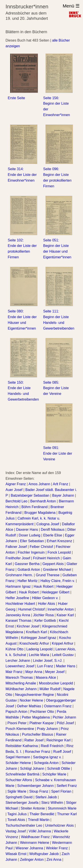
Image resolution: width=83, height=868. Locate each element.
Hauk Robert (44, 586)
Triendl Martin (39, 820)
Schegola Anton (46, 763)
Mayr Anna (34, 672)
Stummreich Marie (62, 808)
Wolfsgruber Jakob (44, 854)
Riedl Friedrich (52, 746)
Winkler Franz (57, 848)
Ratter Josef (34, 740)
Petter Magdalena (36, 717)
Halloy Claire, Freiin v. (58, 581)
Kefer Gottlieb (45, 621)
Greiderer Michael (57, 570)
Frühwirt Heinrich (46, 558)
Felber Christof (41, 547)
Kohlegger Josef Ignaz (39, 638)
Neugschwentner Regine (34, 695)
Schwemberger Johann (36, 786)
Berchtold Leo (16, 501)
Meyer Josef (55, 672)
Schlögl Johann (32, 769)
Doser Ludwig (29, 535)
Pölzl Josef (65, 723)
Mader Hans (66, 666)
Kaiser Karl (65, 615)
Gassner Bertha (27, 564)
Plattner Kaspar (42, 723)
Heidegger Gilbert (55, 592)
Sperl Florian (61, 791)
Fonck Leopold (59, 552)
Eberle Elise (53, 535)
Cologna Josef (48, 524)
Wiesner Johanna (29, 848)
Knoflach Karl (36, 632)
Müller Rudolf (50, 689)
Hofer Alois (46, 604)
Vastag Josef (16, 831)
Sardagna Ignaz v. (47, 757)
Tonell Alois (16, 820)
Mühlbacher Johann (21, 689)
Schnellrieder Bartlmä (22, 774)
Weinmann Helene (35, 843)
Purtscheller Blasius (38, 734)
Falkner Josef (16, 547)
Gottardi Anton (29, 570)
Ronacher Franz (38, 752)
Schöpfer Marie (54, 774)
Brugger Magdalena (40, 513)
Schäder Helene (18, 763)
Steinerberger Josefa (22, 803)
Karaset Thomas (18, 621)
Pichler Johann (64, 717)
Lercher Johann (18, 661)
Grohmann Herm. (19, 575)
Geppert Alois (53, 564)
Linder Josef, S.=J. (48, 661)
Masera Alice (46, 677)
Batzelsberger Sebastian (30, 495)
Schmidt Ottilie (59, 769)
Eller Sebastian (32, 541)
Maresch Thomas (19, 677)
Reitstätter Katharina (22, 746)
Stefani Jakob (46, 797)
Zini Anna (54, 860)
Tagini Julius (17, 814)
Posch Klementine (20, 729)
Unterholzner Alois (59, 825)
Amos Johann (39, 484)
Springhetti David (19, 797)
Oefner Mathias (29, 706)
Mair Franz (14, 672)
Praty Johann (47, 729)
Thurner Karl (67, 814)
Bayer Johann (63, 495)
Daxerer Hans (27, 530)
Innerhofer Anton (61, 609)
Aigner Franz (16, 484)
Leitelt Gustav (63, 655)
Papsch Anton (16, 712)
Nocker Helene (31, 700)
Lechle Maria (39, 655)
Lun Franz (45, 666)
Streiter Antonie (33, 808)
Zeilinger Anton (32, 860)
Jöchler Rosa (43, 615)
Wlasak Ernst (16, 854)
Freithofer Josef (18, 558)
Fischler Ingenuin (31, 552)
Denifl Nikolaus (53, 530)
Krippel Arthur (63, 643)
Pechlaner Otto (42, 712)
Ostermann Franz (58, 706)
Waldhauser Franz (35, 837)
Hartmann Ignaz (18, 586)
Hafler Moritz (28, 581)
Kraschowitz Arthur (34, 643)
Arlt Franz (61, 484)
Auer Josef (14, 490)
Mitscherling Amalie (21, 683)
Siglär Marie (17, 791)
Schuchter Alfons (19, 780)
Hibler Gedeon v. (45, 598)
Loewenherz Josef (20, 666)
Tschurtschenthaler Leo (24, 825)
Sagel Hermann (18, 757)
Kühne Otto (14, 649)
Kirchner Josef (28, 626)
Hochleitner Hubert (20, 604)
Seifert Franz (67, 786)
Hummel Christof (32, 609)
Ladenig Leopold (39, 649)
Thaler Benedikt (42, 814)
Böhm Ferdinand (35, 507)
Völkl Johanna (40, 831)
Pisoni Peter (17, 723)
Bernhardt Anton (43, 501)
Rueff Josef (62, 752)
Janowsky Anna (18, 615)
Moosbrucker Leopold (56, 683)
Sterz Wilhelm (52, 803)
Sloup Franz (39, 791)
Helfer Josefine (17, 598)
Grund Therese (48, 575)
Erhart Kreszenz (59, 541)
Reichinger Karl (58, 740)
